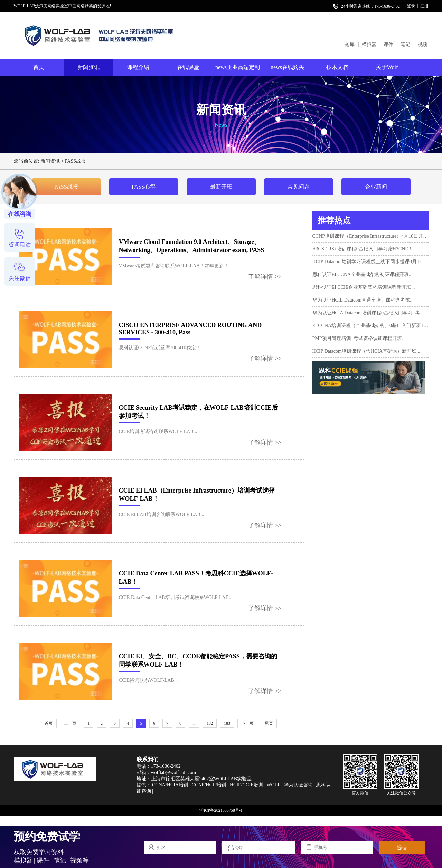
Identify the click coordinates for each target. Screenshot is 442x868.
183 (227, 723)
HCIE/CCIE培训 (246, 785)
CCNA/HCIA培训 (170, 785)
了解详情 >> (265, 277)
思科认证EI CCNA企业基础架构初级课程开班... (363, 274)
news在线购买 (287, 67)
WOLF (273, 785)
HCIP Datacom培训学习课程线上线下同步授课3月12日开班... (370, 262)
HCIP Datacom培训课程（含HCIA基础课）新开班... (366, 351)
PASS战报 (75, 161)
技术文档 (337, 67)
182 (210, 723)
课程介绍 (138, 67)
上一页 (70, 723)
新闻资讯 (88, 67)
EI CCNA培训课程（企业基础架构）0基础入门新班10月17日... (370, 326)
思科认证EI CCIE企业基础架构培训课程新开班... (364, 287)
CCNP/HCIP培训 (209, 785)
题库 (350, 44)
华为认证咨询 (298, 785)
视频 (422, 44)
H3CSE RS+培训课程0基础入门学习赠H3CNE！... (365, 249)
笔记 (405, 44)
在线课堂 (188, 67)
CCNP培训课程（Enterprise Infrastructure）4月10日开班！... (370, 236)
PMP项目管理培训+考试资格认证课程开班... (359, 338)
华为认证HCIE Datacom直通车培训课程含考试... (363, 300)
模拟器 (369, 44)
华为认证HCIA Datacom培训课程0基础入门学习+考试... (370, 313)
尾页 (269, 723)
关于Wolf (387, 67)
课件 (388, 44)
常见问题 (299, 187)
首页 (39, 67)
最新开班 (221, 187)
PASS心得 (144, 187)
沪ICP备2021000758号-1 (221, 810)
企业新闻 (376, 187)
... (194, 723)
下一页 (247, 723)
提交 (402, 847)
